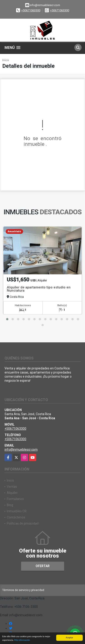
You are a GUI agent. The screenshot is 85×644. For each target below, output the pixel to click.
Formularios (15, 499)
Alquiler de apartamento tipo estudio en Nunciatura (39, 289)
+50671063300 (31, 10)
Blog (10, 505)
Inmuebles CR (17, 511)
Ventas (12, 487)
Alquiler (12, 493)
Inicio (6, 60)
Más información (22, 640)
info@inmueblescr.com (21, 450)
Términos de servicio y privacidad (23, 590)
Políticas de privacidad (23, 523)
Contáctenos (16, 517)
